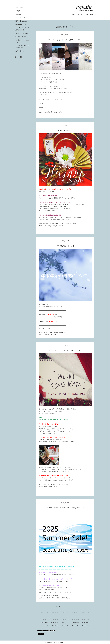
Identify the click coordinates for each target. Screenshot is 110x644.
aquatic (51, 642)
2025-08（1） (76, 613)
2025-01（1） (45, 616)
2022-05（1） (65, 622)
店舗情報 (18, 14)
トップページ (20, 7)
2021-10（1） (55, 625)
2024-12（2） (55, 616)
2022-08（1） (55, 622)
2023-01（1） (76, 619)
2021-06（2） (85, 625)
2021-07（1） (75, 625)
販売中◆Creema (21, 21)
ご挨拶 (18, 11)
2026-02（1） (45, 613)
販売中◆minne (21, 24)
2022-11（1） (45, 622)
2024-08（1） (65, 616)
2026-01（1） (55, 613)
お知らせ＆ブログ (21, 18)
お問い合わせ (20, 51)
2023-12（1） (45, 619)
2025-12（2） (65, 613)
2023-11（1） (55, 619)
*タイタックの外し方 (22, 37)
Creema (41, 103)
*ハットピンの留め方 (22, 33)
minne (41, 108)
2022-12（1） (86, 619)
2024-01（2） (86, 616)
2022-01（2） (86, 622)
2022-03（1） (76, 622)
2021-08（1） (65, 625)
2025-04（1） (86, 613)
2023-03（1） (65, 619)
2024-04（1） (76, 616)
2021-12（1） (45, 625)
